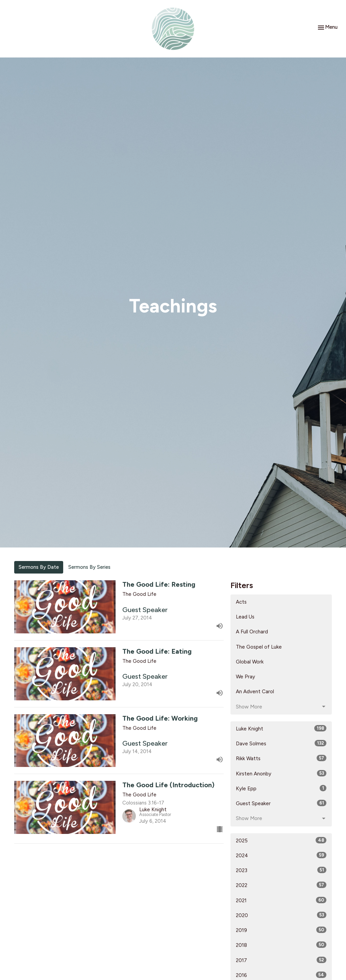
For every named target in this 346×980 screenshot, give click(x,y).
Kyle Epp (281, 788)
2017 (281, 960)
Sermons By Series (89, 567)
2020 (281, 915)
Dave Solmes (281, 743)
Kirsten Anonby (281, 773)
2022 (281, 885)
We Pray (245, 677)
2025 (281, 840)
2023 (281, 870)
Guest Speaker (281, 803)
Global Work (250, 662)
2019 (281, 930)
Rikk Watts (281, 758)
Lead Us (245, 617)
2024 (281, 855)
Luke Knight (281, 728)
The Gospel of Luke (259, 647)
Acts (241, 602)
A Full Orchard (252, 632)
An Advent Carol (255, 692)
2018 (281, 945)
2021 (281, 900)
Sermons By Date (39, 567)
